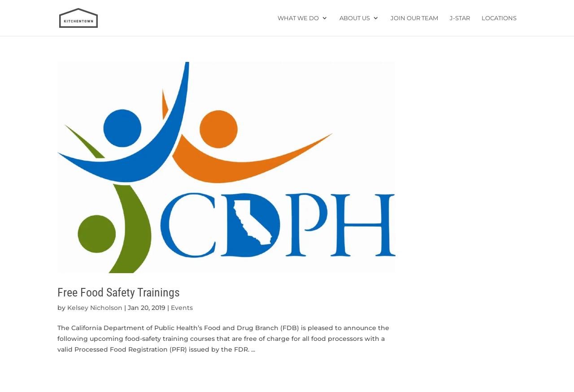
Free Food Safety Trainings (119, 292)
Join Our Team (414, 18)
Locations (499, 18)
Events (182, 308)
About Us (355, 18)
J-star (460, 18)
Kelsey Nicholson (95, 308)
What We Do (298, 18)
